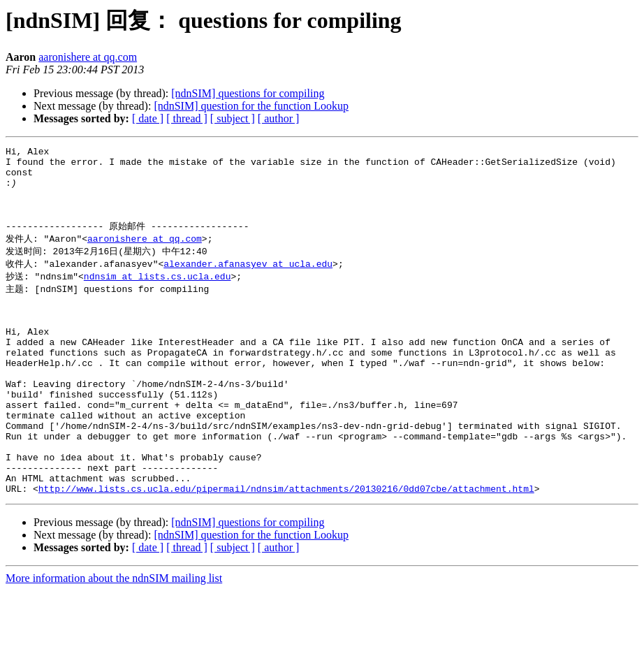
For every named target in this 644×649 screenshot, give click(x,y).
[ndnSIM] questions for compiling (248, 93)
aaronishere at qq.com (88, 57)
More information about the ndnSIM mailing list (114, 637)
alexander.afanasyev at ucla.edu (248, 281)
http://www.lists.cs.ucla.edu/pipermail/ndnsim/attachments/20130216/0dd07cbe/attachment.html (286, 547)
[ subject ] (233, 118)
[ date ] (148, 118)
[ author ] (279, 118)
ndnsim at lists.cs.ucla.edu (158, 294)
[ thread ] (187, 118)
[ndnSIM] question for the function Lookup (251, 106)
